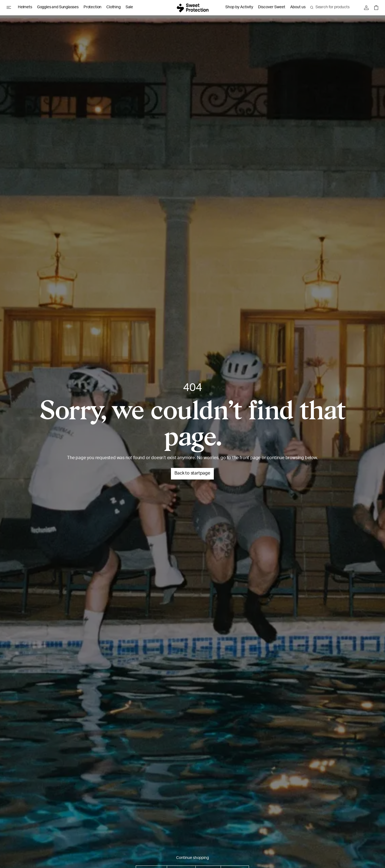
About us (298, 7)
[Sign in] (368, 8)
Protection (92, 7)
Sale (129, 7)
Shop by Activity (239, 7)
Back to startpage (192, 474)
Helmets (25, 7)
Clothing (113, 7)
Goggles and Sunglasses (58, 7)
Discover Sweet (272, 7)
